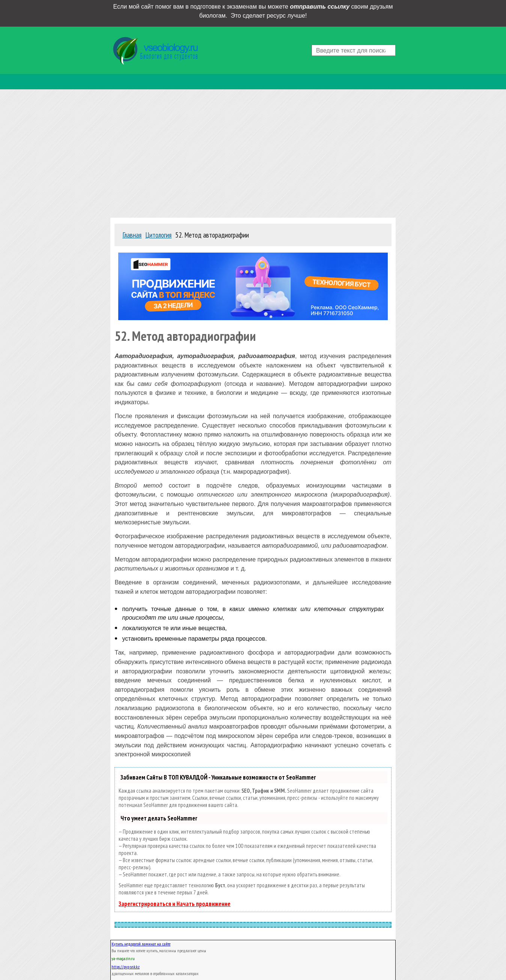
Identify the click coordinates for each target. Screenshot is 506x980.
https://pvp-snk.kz (126, 967)
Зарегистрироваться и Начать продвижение (175, 904)
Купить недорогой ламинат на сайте (141, 944)
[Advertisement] (253, 152)
